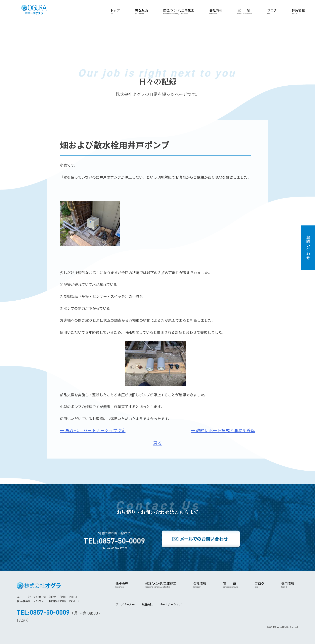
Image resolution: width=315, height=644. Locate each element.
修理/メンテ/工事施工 (179, 11)
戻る (157, 443)
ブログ (272, 11)
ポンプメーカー (125, 604)
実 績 (245, 11)
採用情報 (298, 11)
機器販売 (141, 11)
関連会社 (147, 604)
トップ (115, 11)
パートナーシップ (171, 604)
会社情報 (216, 11)
